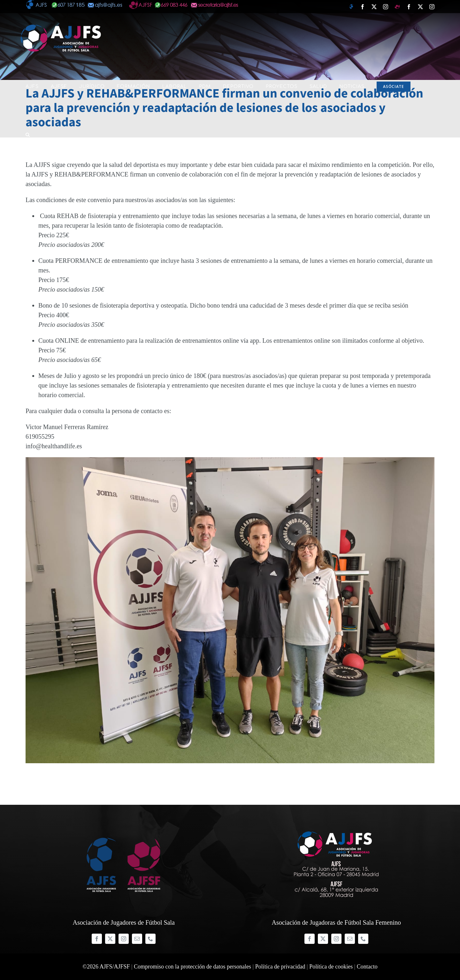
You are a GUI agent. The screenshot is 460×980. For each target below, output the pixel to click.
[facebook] (97, 939)
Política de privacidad (280, 967)
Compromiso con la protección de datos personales (192, 967)
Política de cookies (331, 967)
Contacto (367, 967)
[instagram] (124, 939)
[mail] (137, 939)
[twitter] (110, 939)
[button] (28, 135)
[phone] (150, 939)
